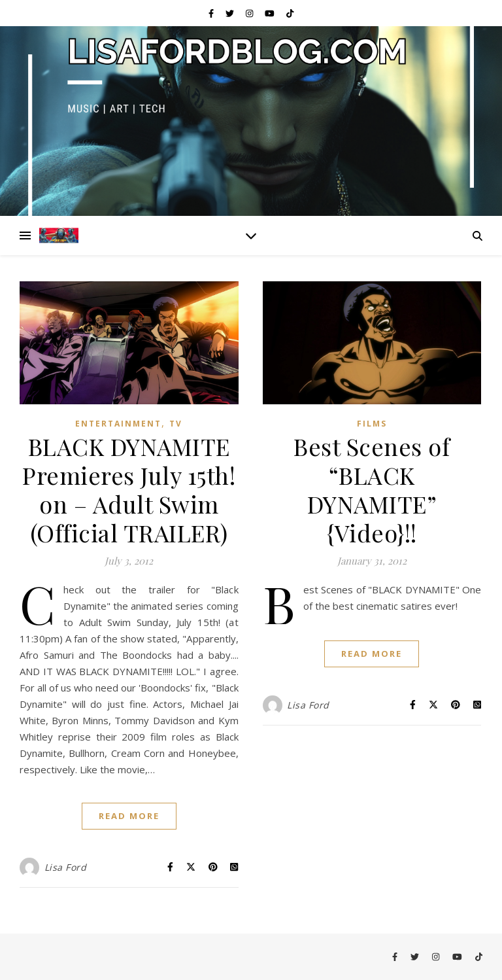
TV (176, 424)
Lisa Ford (66, 867)
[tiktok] (290, 13)
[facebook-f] (212, 13)
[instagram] (250, 13)
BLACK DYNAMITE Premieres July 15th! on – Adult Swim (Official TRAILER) (129, 489)
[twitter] (231, 13)
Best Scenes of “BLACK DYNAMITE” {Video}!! (372, 489)
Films (372, 424)
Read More (129, 816)
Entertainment (118, 424)
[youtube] (271, 13)
